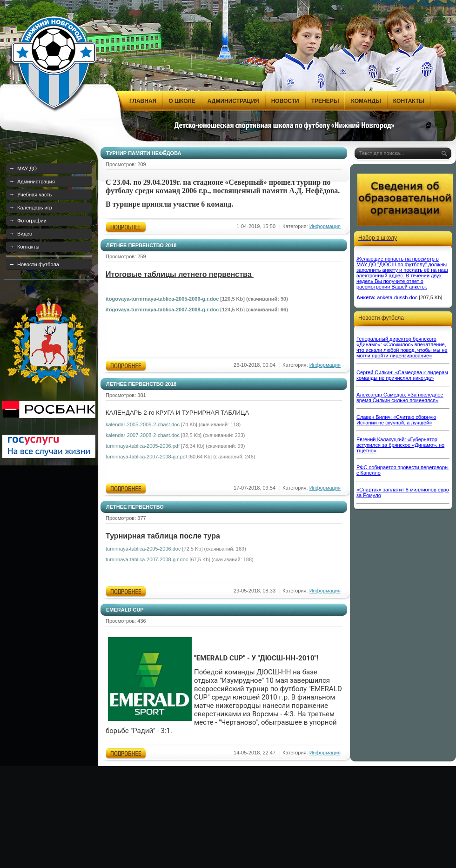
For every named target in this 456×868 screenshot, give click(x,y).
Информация (325, 226)
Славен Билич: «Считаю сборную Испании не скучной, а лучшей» (396, 420)
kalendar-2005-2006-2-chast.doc (143, 424)
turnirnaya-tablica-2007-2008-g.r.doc (147, 559)
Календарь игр (35, 208)
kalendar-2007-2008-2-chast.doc (143, 435)
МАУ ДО (27, 168)
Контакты (28, 247)
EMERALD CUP (125, 610)
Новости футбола (38, 264)
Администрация (36, 182)
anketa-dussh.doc (397, 297)
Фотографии (32, 221)
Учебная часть (34, 195)
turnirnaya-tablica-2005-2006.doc (143, 549)
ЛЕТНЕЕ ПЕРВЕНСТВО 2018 (141, 245)
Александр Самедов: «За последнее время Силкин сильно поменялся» (400, 397)
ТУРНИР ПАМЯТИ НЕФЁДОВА (144, 153)
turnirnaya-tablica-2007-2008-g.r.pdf (146, 457)
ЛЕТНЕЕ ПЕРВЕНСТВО (135, 507)
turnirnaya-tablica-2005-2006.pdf (143, 446)
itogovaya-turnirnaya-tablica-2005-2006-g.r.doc (162, 299)
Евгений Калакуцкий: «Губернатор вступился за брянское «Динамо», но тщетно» (400, 445)
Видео (25, 234)
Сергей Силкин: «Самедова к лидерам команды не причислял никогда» (402, 375)
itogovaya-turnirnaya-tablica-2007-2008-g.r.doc (162, 310)
